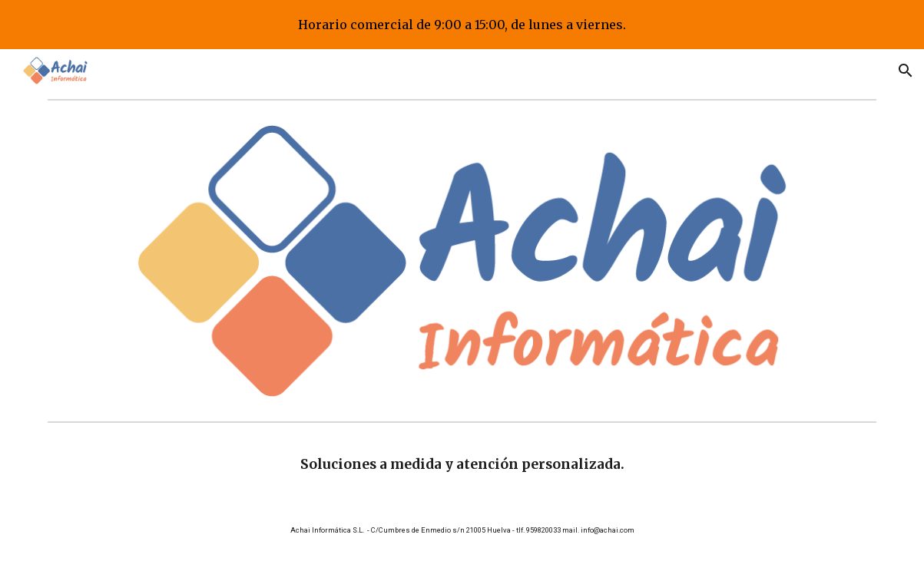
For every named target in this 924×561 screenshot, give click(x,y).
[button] (906, 71)
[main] (462, 464)
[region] (462, 25)
